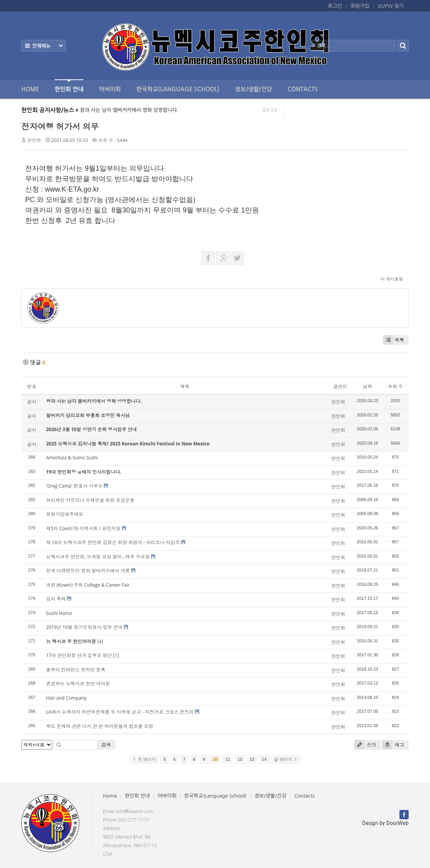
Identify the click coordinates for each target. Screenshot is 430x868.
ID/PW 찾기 (391, 6)
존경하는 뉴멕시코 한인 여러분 (78, 684)
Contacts (303, 89)
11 (228, 759)
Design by (385, 823)
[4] (100, 641)
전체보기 (44, 46)
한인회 (34, 140)
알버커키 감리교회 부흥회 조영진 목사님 (88, 415)
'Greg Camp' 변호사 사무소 (74, 486)
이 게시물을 (392, 279)
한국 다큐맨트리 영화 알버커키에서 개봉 (88, 571)
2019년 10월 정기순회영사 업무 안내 (84, 627)
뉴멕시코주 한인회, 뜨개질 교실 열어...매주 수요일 (98, 557)
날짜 (367, 386)
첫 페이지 (144, 759)
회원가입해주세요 (65, 514)
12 (240, 759)
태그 (393, 745)
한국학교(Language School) (178, 89)
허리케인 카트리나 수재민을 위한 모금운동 (90, 500)
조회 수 (395, 386)
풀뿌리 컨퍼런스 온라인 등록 (76, 670)
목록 (394, 340)
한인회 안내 (69, 86)
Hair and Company (66, 698)
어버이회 (110, 89)
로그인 (335, 6)
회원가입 (360, 6)
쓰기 (365, 745)
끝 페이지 (286, 759)
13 (252, 759)
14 (264, 759)
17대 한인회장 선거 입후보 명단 (79, 655)
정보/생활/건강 (254, 89)
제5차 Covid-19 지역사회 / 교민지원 (83, 528)
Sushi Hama (59, 613)
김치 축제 (56, 599)
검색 (106, 745)
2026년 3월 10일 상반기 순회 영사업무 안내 (92, 429)
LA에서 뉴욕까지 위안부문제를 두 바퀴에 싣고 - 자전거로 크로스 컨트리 (120, 712)
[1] (116, 655)
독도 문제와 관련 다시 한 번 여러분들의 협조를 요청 (100, 726)
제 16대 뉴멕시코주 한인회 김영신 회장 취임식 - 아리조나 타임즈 (113, 542)
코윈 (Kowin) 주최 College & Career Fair (88, 585)
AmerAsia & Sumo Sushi (72, 458)
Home (30, 89)
